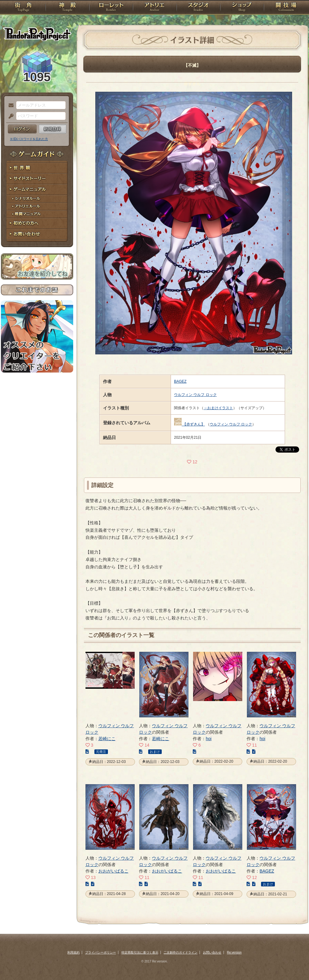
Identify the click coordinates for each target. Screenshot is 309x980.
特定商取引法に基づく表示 (140, 952)
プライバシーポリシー (101, 952)
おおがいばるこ (113, 871)
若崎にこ (107, 739)
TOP (23, 8)
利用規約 (73, 952)
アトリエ (155, 8)
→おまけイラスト (218, 408)
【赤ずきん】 (194, 424)
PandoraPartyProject (37, 34)
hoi (209, 739)
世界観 (37, 168)
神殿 (67, 8)
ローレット (111, 8)
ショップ (242, 8)
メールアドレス (10, 106)
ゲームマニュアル (37, 190)
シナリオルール (37, 199)
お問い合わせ (37, 234)
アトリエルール (37, 206)
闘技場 (286, 8)
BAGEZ (180, 381)
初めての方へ (37, 223)
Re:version (234, 952)
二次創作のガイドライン (180, 952)
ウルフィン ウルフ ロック (195, 395)
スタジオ (198, 8)
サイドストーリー (37, 179)
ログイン (22, 129)
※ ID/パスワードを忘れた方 (29, 139)
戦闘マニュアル (37, 214)
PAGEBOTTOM (294, 963)
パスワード (10, 116)
